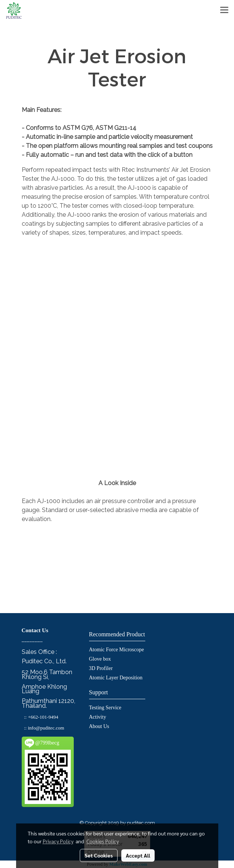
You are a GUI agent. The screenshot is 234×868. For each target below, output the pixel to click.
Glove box (100, 659)
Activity (98, 717)
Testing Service (105, 708)
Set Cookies (99, 855)
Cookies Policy (103, 841)
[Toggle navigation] (224, 10)
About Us (99, 726)
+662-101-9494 (43, 717)
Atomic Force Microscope (117, 650)
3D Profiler (101, 668)
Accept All (138, 855)
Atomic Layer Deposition (116, 678)
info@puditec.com (46, 728)
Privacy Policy (58, 841)
